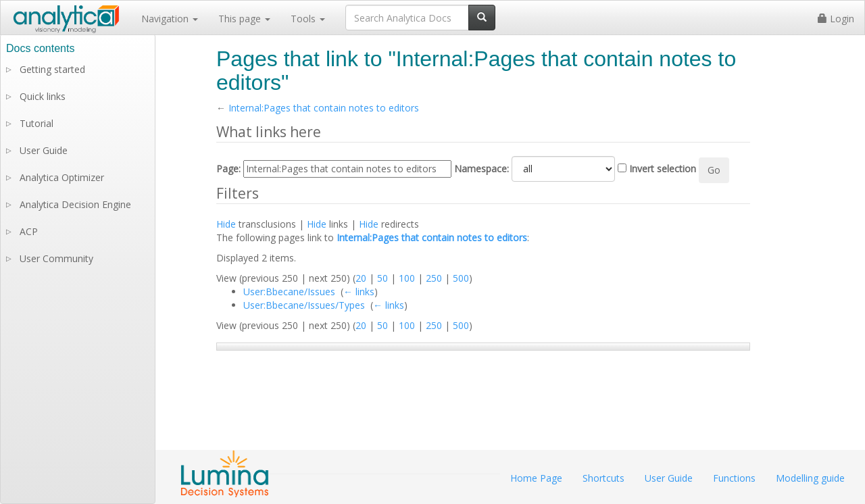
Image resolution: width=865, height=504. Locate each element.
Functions (734, 478)
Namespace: (481, 169)
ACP (29, 231)
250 (434, 278)
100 (407, 278)
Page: (228, 169)
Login (836, 19)
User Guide (44, 150)
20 (361, 278)
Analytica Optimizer (62, 177)
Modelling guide (810, 478)
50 (382, 278)
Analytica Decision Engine (75, 204)
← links (359, 292)
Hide (226, 224)
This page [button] (244, 19)
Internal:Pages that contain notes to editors (324, 108)
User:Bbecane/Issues (289, 292)
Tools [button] (308, 19)
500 (461, 278)
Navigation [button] (170, 19)
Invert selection (663, 169)
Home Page (536, 478)
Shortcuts (603, 478)
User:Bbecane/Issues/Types (304, 305)
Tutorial (36, 123)
